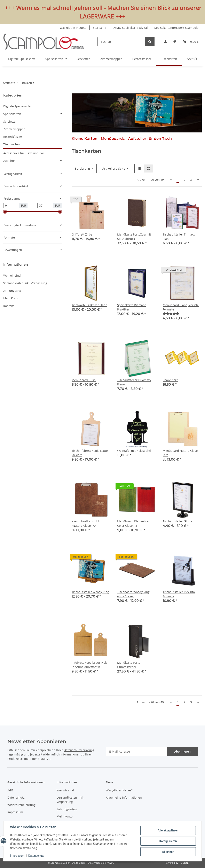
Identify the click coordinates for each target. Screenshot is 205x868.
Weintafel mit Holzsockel (134, 451)
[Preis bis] (45, 206)
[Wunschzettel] (175, 42)
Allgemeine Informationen (124, 797)
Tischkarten (11, 144)
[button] (166, 42)
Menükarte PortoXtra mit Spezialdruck (134, 237)
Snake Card (171, 380)
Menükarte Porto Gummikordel (129, 665)
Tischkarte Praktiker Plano (89, 305)
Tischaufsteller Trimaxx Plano (179, 237)
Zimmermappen (14, 129)
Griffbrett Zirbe (82, 234)
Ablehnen (168, 852)
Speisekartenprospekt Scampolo (176, 28)
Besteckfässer (13, 137)
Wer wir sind (12, 275)
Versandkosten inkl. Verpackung (25, 283)
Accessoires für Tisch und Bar (24, 153)
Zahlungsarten (13, 291)
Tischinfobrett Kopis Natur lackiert (90, 453)
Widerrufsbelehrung (21, 805)
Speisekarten (12, 114)
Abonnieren (182, 751)
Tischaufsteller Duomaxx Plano (134, 382)
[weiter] (198, 180)
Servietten (10, 121)
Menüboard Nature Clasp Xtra (180, 453)
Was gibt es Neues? (73, 28)
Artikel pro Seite (114, 168)
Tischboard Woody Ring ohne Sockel (133, 594)
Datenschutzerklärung (79, 750)
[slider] (5, 212)
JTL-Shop (184, 863)
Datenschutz (16, 797)
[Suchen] (121, 42)
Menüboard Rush (84, 380)
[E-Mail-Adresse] (137, 751)
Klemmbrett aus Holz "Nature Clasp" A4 (86, 523)
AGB (10, 790)
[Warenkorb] (191, 42)
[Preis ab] (11, 206)
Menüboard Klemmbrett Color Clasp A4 (134, 523)
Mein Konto (11, 298)
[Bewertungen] (171, 314)
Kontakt (9, 306)
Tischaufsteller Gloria (177, 521)
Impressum (15, 812)
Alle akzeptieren (168, 830)
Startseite (100, 28)
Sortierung (82, 168)
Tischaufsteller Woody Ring (90, 592)
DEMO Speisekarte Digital (130, 28)
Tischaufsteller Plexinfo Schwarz (179, 594)
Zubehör (9, 161)
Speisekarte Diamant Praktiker (131, 307)
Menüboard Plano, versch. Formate (181, 307)
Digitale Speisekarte (17, 106)
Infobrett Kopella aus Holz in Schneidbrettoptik (89, 665)
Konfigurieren (168, 841)
